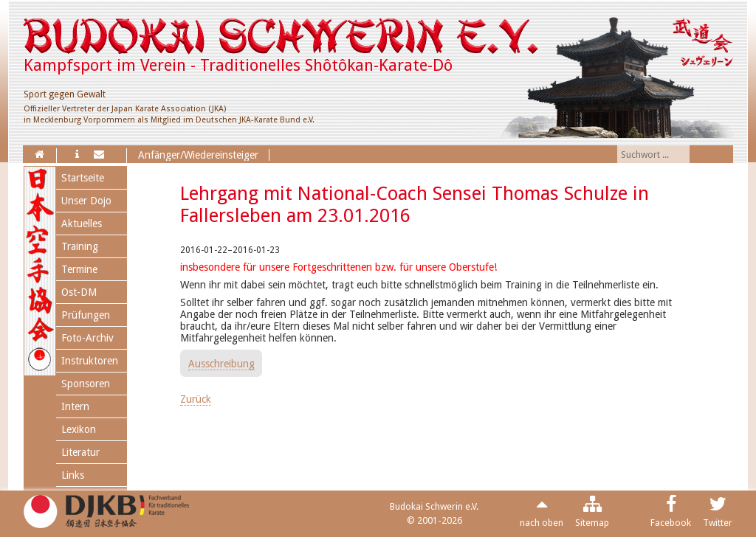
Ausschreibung (221, 364)
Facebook (671, 523)
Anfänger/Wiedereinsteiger (198, 155)
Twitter (718, 523)
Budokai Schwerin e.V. (434, 506)
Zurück (196, 399)
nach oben (542, 523)
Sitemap (592, 523)
